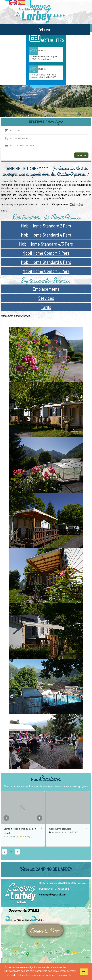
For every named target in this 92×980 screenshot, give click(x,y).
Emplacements (46, 289)
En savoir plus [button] (64, 975)
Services (46, 298)
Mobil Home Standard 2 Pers (46, 226)
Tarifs (4, 210)
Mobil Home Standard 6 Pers (46, 262)
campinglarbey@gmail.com (53, 894)
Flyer (81, 204)
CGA (73, 204)
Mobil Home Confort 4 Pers (46, 253)
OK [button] (84, 972)
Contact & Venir (45, 931)
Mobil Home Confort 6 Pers (46, 271)
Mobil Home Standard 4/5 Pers (46, 244)
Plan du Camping (20, 920)
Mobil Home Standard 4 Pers (46, 235)
